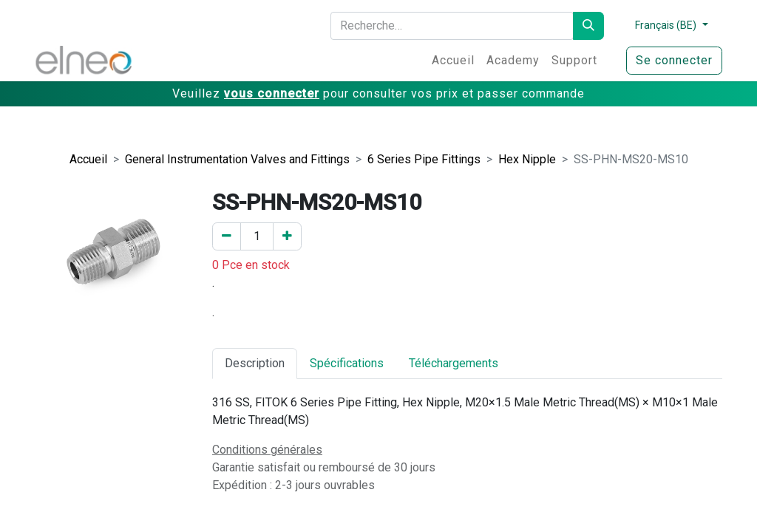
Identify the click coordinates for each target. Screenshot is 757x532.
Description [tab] (255, 363)
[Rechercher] (588, 26)
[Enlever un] (227, 236)
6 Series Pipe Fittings (424, 159)
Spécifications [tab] (347, 363)
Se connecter (674, 60)
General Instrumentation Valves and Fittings (237, 159)
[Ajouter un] (287, 236)
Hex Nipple (527, 159)
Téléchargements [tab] (454, 363)
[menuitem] (453, 61)
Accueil (88, 159)
